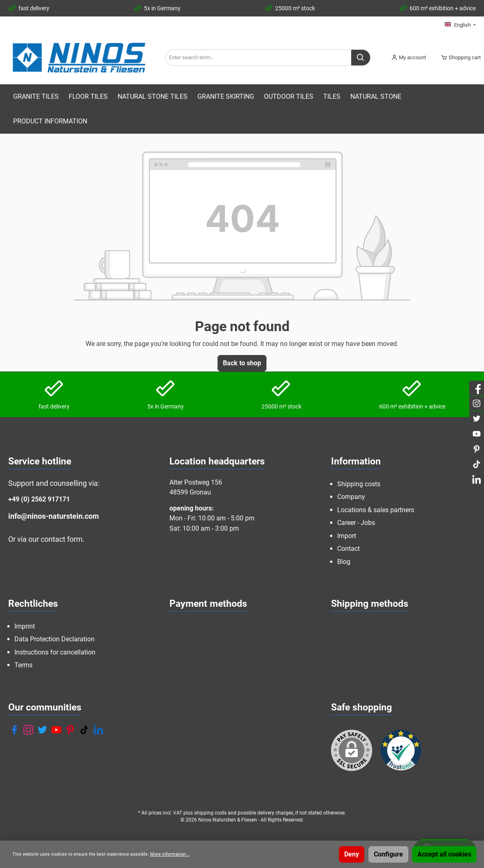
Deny (352, 854)
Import (347, 536)
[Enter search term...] (258, 58)
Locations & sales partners (376, 510)
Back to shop (242, 363)
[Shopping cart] (458, 58)
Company (351, 497)
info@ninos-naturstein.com (54, 516)
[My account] (409, 58)
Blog (344, 562)
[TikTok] (84, 730)
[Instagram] (28, 730)
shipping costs (210, 813)
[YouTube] (56, 730)
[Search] (361, 58)
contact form (62, 539)
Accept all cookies (444, 854)
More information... (170, 854)
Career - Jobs (356, 523)
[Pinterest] (70, 730)
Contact (349, 549)
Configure (388, 854)
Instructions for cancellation (55, 652)
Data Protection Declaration (54, 639)
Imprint (25, 626)
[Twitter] (42, 730)
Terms (23, 665)
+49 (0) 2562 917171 (39, 499)
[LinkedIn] (98, 730)
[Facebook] (14, 730)
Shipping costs (359, 484)
